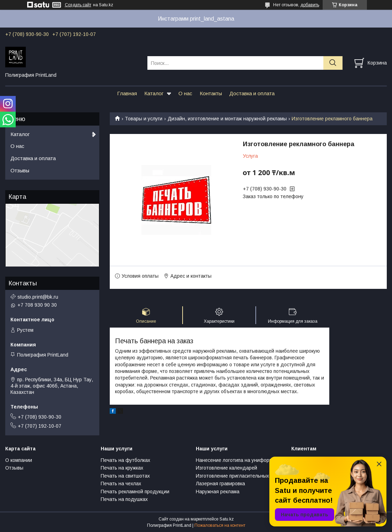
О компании (19, 460)
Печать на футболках (125, 460)
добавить (310, 5)
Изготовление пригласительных (232, 476)
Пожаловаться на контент (220, 525)
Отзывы (20, 170)
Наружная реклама (218, 492)
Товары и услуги (144, 119)
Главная (127, 93)
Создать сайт (78, 5)
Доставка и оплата (252, 93)
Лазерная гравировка (220, 484)
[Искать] (333, 63)
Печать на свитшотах (125, 476)
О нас (185, 93)
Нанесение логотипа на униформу (235, 460)
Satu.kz (227, 519)
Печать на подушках (124, 499)
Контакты (211, 93)
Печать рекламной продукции (135, 492)
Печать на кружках (122, 468)
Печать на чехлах (121, 484)
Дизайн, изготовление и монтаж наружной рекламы (227, 119)
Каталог (154, 93)
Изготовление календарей (226, 468)
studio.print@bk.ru (38, 297)
